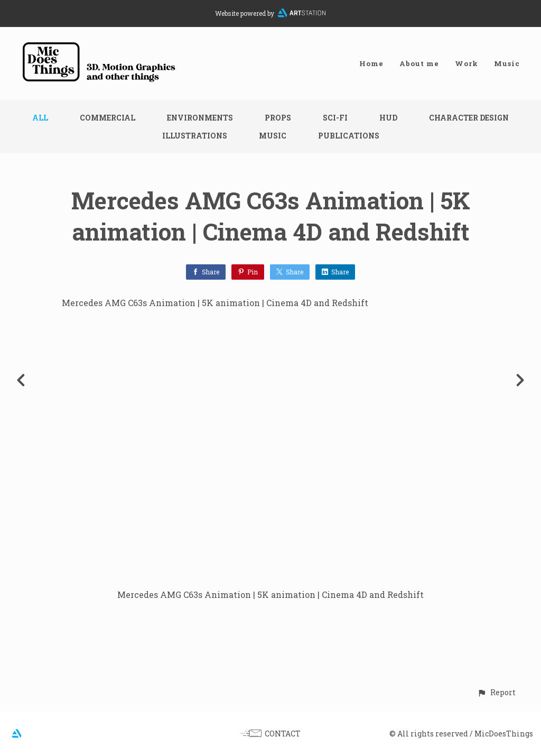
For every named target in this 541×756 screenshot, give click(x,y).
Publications (349, 136)
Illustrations (195, 136)
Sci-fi (335, 118)
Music (507, 63)
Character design (469, 118)
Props (278, 118)
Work (467, 63)
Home (371, 63)
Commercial (108, 118)
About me (419, 63)
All (40, 118)
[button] (496, 692)
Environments (200, 118)
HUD (388, 118)
